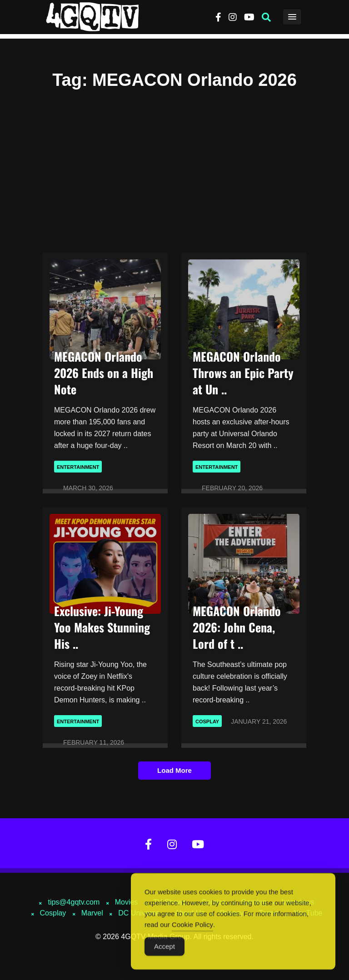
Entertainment (78, 467)
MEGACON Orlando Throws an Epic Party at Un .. (243, 373)
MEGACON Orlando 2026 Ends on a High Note (104, 373)
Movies (127, 902)
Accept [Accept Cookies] (165, 949)
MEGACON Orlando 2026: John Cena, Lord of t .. (237, 627)
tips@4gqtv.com (74, 902)
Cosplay (207, 721)
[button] (266, 17)
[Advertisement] (174, 166)
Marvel (92, 913)
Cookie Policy (192, 927)
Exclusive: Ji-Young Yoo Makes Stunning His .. (102, 627)
